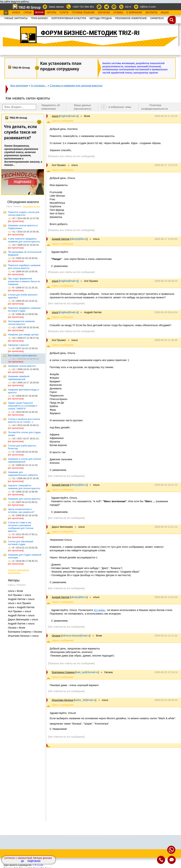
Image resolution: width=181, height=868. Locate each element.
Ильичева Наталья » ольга (23, 636)
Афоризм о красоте (18, 345)
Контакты (151, 13)
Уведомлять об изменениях (51, 107)
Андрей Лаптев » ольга (21, 599)
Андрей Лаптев (61, 239)
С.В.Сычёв (38, 865)
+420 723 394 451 (83, 7)
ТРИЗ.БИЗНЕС (40, 18)
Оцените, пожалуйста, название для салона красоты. (24, 487)
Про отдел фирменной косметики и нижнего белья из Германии (24, 281)
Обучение (104, 13)
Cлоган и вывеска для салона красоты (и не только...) (24, 420)
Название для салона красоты (24, 499)
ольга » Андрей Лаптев (21, 607)
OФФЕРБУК (157, 18)
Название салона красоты (22, 366)
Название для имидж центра (23, 335)
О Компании (134, 13)
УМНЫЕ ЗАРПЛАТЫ (16, 18)
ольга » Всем (15, 591)
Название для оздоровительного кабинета (23, 474)
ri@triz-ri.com (148, 7)
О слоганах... (39, 85)
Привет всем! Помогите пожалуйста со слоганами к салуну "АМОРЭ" (23, 406)
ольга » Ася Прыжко (19, 603)
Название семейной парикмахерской (19, 378)
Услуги (64, 13)
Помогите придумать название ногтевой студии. (24, 309)
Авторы (52, 13)
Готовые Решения (83, 13)
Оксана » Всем (17, 628)
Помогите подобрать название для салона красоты (24, 267)
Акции (165, 13)
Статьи (28, 13)
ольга (55, 116)
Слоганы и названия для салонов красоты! (76, 85)
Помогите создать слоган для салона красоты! (24, 214)
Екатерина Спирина (63, 672)
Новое (16, 13)
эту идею (100, 610)
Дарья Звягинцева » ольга (23, 619)
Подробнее (34, 861)
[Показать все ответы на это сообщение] (71, 156)
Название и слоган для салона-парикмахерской (25, 460)
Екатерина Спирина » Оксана (25, 632)
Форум (39, 13)
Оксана (56, 636)
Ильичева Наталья (63, 700)
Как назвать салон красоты (22, 355)
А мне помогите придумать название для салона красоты (24, 240)
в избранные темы (120, 107)
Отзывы (118, 13)
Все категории (19, 85)
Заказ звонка (56, 7)
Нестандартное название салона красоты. (21, 323)
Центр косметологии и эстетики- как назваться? (21, 511)
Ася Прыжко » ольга (19, 595)
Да (22, 861)
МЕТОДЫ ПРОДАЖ (101, 18)
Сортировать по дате (31, 206)
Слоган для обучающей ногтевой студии (21, 543)
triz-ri (128, 7)
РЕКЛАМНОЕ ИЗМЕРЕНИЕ (131, 18)
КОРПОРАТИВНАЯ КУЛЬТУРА (69, 18)
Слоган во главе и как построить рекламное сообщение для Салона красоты (21, 527)
